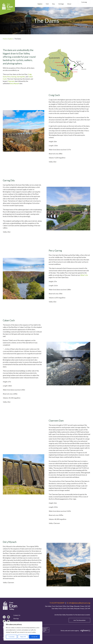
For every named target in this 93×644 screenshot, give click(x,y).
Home (5, 39)
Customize (11, 637)
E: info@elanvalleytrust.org (79, 603)
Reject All (23, 637)
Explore (11, 39)
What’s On (84, 275)
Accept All (34, 637)
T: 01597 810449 (57, 603)
